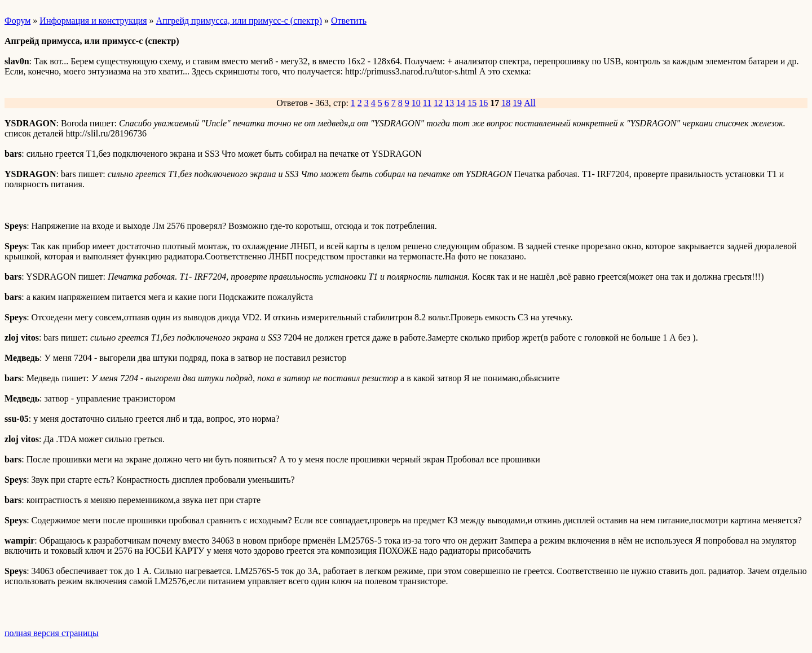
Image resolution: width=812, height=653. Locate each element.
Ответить (349, 21)
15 (472, 103)
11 (427, 103)
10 (416, 103)
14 (461, 103)
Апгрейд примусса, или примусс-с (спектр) (239, 21)
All (529, 103)
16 (483, 103)
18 (506, 103)
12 (438, 103)
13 (449, 103)
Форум (17, 21)
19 (517, 103)
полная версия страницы (52, 633)
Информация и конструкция (93, 21)
